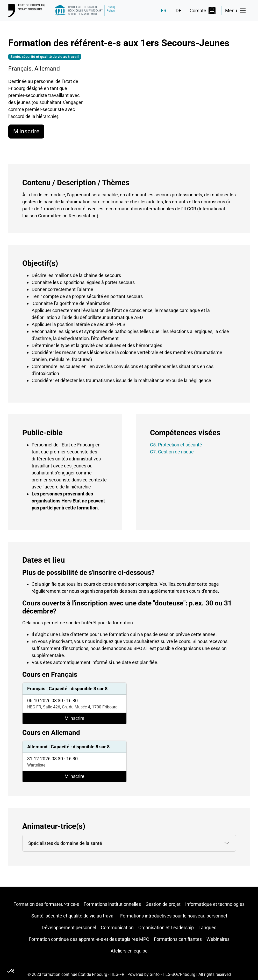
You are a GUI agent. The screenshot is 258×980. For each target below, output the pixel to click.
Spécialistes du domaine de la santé (65, 843)
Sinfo (155, 974)
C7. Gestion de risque (172, 452)
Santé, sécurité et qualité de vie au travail (73, 916)
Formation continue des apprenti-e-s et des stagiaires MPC (89, 939)
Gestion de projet (163, 904)
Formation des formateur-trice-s (46, 904)
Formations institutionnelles (112, 904)
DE (178, 11)
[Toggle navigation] (236, 11)
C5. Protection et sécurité (176, 445)
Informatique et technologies (215, 904)
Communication (117, 927)
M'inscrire (26, 131)
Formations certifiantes (178, 939)
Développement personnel (69, 927)
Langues (207, 927)
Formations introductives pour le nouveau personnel (174, 916)
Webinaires (218, 939)
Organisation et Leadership (166, 927)
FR (164, 11)
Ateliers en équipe (129, 951)
